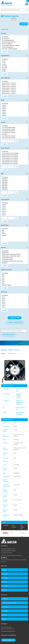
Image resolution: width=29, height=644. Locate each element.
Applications (5, 574)
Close (24, 24)
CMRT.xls (19, 404)
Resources (5, 582)
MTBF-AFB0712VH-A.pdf (20, 413)
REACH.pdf (20, 402)
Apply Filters (14, 318)
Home (3, 354)
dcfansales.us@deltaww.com (8, 631)
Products (4, 570)
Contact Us (5, 599)
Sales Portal (5, 611)
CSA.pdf (19, 394)
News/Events (5, 586)
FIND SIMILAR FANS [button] (9, 335)
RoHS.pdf (19, 401)
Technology (5, 578)
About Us (4, 590)
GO (17, 141)
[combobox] (14, 10)
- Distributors (5, 607)
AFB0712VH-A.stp (21, 408)
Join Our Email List (8, 640)
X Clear (4, 52)
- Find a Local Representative (9, 603)
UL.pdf (18, 397)
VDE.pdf (19, 396)
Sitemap (4, 619)
